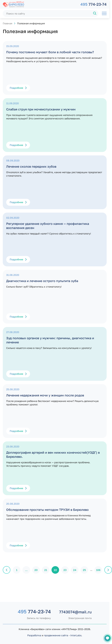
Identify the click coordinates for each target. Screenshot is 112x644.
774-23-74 (94, 4)
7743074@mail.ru (75, 612)
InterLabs (76, 635)
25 (84, 570)
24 (75, 570)
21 (46, 570)
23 (65, 570)
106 (98, 570)
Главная (8, 23)
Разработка (34, 635)
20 (36, 570)
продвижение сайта (56, 635)
